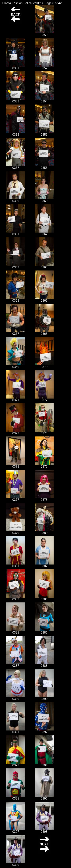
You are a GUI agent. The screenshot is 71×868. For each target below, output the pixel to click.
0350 (44, 34)
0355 (16, 133)
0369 (16, 366)
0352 (44, 67)
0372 (44, 399)
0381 (16, 565)
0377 (16, 498)
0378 (44, 498)
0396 (44, 797)
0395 (16, 797)
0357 (16, 166)
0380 (44, 532)
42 (60, 3)
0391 (16, 731)
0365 (16, 299)
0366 (44, 299)
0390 (44, 698)
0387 (16, 664)
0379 (16, 532)
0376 (44, 465)
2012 (38, 3)
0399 (16, 864)
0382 (44, 565)
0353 (16, 100)
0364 (44, 266)
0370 (44, 366)
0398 (44, 830)
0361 (16, 233)
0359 (16, 200)
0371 (16, 399)
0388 (44, 664)
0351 (16, 67)
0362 (44, 233)
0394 (44, 764)
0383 (16, 598)
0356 (44, 133)
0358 (44, 166)
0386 (44, 631)
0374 (44, 432)
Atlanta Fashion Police (17, 3)
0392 (44, 731)
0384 (44, 598)
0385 (16, 631)
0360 (44, 200)
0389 (16, 698)
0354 (44, 100)
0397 (16, 830)
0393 (16, 764)
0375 (16, 465)
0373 (16, 432)
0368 (44, 332)
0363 (16, 266)
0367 (16, 332)
